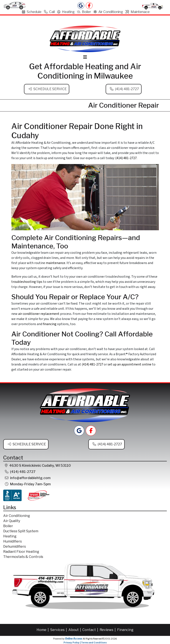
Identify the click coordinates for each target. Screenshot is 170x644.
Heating (66, 12)
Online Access (74, 638)
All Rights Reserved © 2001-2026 (100, 638)
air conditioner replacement (39, 314)
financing (50, 324)
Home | (43, 630)
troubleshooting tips (27, 282)
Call (49, 12)
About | (75, 630)
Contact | (91, 630)
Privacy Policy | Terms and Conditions (85, 642)
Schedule (32, 12)
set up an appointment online (129, 364)
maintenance (55, 263)
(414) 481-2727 (127, 89)
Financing (125, 630)
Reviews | (108, 630)
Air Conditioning (108, 12)
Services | (59, 630)
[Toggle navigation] (85, 57)
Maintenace (138, 12)
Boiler (84, 12)
